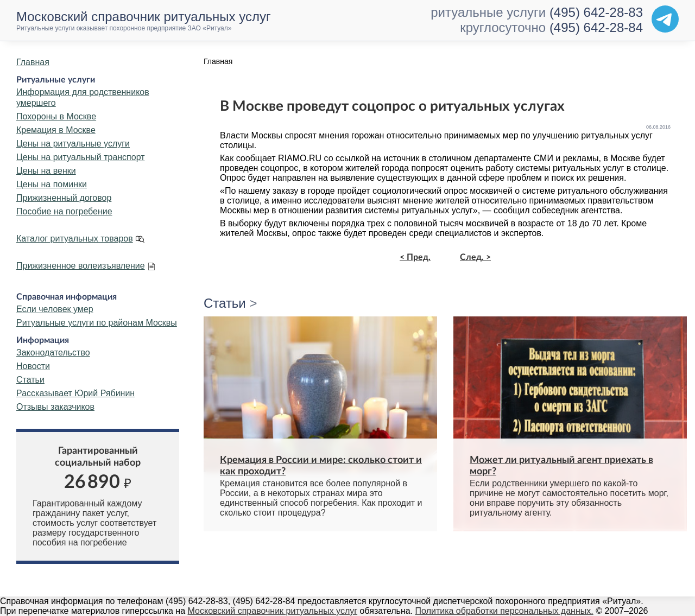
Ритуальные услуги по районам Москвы (97, 323)
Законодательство (53, 353)
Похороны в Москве (56, 116)
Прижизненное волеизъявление (81, 266)
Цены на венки (46, 171)
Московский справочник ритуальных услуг (273, 611)
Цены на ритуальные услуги (73, 144)
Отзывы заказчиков (55, 407)
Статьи (30, 380)
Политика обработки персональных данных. (504, 611)
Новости (33, 366)
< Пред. (415, 257)
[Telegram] (665, 19)
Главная (33, 62)
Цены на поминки (52, 184)
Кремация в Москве (56, 130)
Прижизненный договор (64, 198)
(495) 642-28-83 (596, 12)
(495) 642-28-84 (596, 27)
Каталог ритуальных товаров (75, 239)
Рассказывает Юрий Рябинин (75, 393)
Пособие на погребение (64, 211)
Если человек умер (55, 309)
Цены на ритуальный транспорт (81, 157)
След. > (475, 257)
